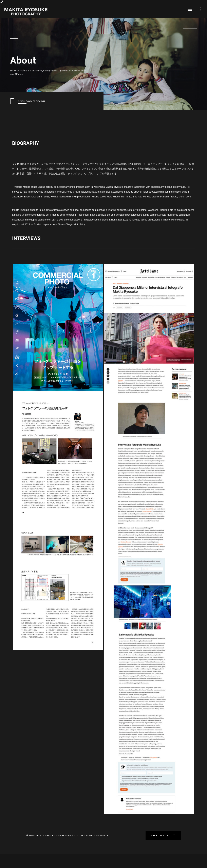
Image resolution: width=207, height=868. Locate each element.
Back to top (163, 835)
